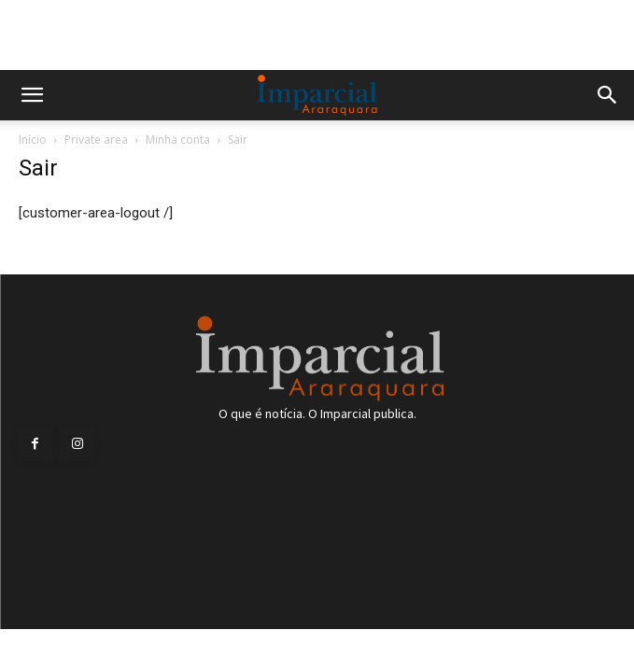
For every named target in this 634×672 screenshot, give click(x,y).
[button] (32, 95)
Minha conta (178, 140)
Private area (96, 140)
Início (33, 140)
